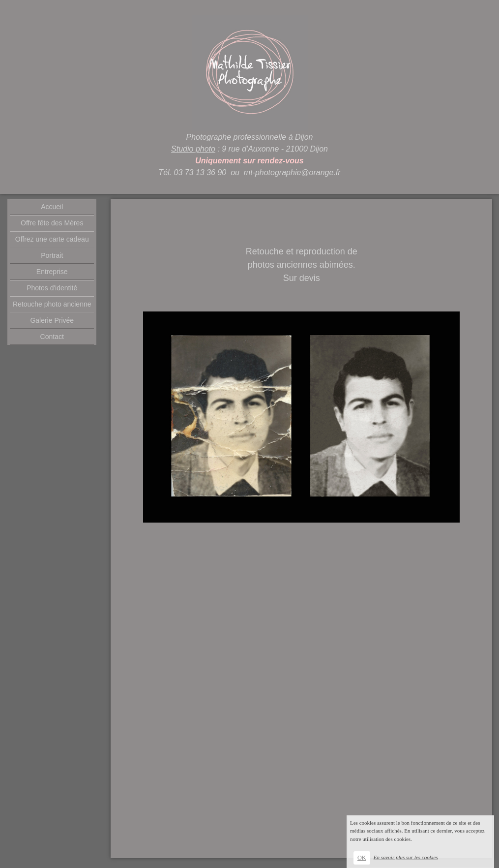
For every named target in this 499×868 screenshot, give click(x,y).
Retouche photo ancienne (52, 304)
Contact (52, 337)
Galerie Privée (52, 320)
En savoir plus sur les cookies (406, 857)
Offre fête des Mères (52, 223)
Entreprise (52, 272)
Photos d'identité (52, 288)
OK (362, 858)
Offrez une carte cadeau (52, 239)
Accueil (52, 207)
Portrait (52, 255)
